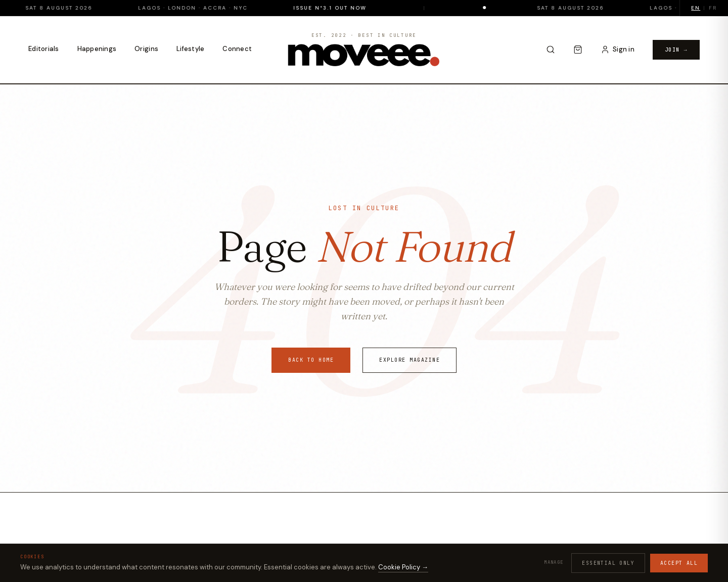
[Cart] (578, 50)
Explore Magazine (409, 360)
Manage (554, 562)
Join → (676, 50)
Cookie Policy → (403, 567)
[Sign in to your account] (618, 50)
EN (696, 8)
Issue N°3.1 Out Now (357, 8)
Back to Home (311, 360)
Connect (237, 49)
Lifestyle (190, 49)
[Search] (551, 50)
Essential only (608, 563)
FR (713, 8)
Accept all (679, 563)
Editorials (44, 49)
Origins (146, 49)
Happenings (97, 49)
